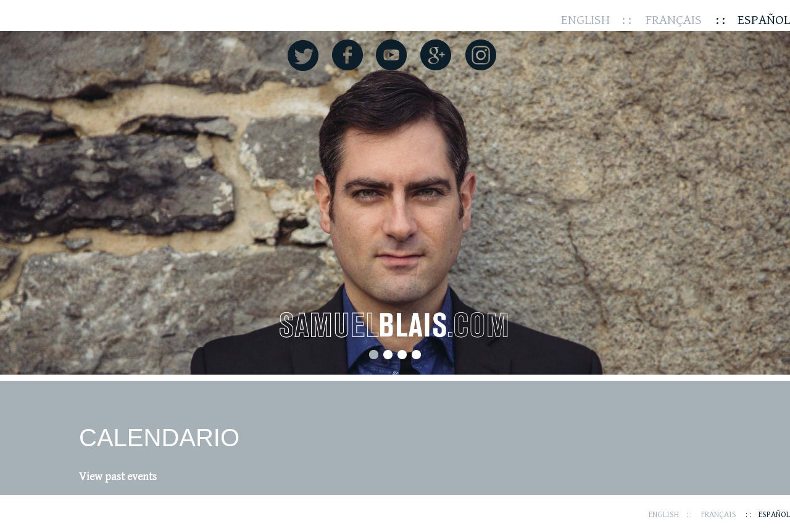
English (585, 20)
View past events (118, 477)
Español (764, 20)
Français (674, 20)
